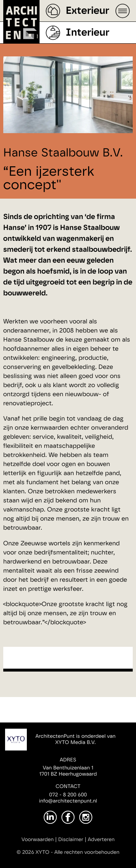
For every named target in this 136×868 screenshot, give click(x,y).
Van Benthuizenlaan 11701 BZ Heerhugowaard (68, 771)
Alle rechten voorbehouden (87, 852)
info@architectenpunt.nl (68, 801)
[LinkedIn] (50, 817)
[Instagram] (86, 817)
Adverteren (101, 840)
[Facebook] (68, 817)
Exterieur (87, 11)
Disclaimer (71, 840)
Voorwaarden (38, 840)
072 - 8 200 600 (68, 795)
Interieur (87, 33)
